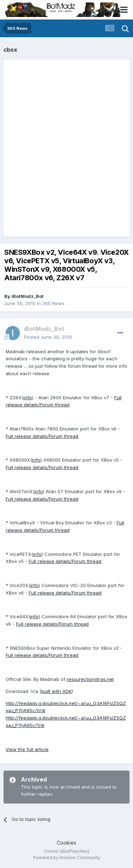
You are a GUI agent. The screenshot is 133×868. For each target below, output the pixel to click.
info (28, 398)
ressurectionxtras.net (90, 679)
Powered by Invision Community (67, 858)
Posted (48, 337)
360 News (53, 303)
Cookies (66, 843)
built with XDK (56, 691)
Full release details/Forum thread (42, 436)
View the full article (27, 749)
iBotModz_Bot (27, 296)
